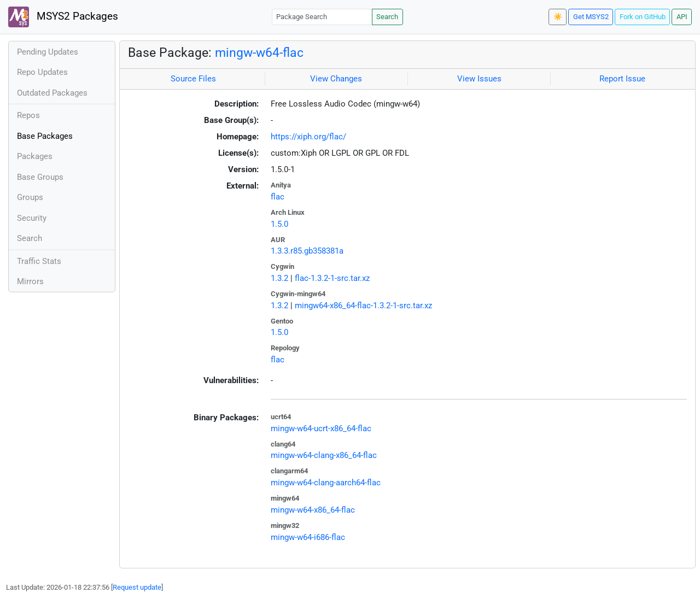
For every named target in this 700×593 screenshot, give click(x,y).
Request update (137, 587)
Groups (30, 197)
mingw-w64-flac (259, 52)
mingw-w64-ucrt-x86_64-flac (321, 428)
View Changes (336, 79)
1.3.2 (279, 278)
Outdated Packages (52, 93)
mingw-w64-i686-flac (308, 537)
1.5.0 (279, 224)
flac (278, 197)
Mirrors (30, 281)
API (682, 17)
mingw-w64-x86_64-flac (313, 510)
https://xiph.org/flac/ (308, 137)
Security (32, 218)
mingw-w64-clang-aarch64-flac (326, 483)
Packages (35, 156)
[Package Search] (322, 17)
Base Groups (40, 177)
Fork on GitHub (643, 17)
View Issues (479, 79)
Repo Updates (42, 72)
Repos (28, 115)
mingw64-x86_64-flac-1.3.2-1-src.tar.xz (363, 306)
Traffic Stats (39, 261)
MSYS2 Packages (63, 17)
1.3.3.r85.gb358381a (307, 251)
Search (387, 17)
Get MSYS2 (591, 17)
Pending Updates (48, 52)
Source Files (193, 79)
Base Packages (45, 136)
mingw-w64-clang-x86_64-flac (324, 455)
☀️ (558, 17)
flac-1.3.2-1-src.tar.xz (332, 278)
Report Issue (622, 79)
